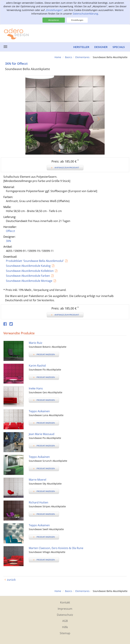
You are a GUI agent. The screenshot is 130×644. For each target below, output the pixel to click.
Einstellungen (77, 20)
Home (58, 57)
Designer (101, 47)
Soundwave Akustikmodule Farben (28, 276)
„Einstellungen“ (54, 10)
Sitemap (65, 633)
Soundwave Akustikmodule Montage (29, 281)
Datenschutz (65, 615)
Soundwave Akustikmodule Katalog (28, 266)
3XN (8, 241)
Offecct (10, 231)
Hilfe (65, 627)
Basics (69, 57)
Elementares (82, 57)
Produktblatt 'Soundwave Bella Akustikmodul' (35, 261)
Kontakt (65, 602)
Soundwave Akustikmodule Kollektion (30, 271)
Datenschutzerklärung (85, 14)
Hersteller (81, 47)
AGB (65, 621)
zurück (11, 580)
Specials (119, 47)
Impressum (65, 609)
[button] (31, 135)
